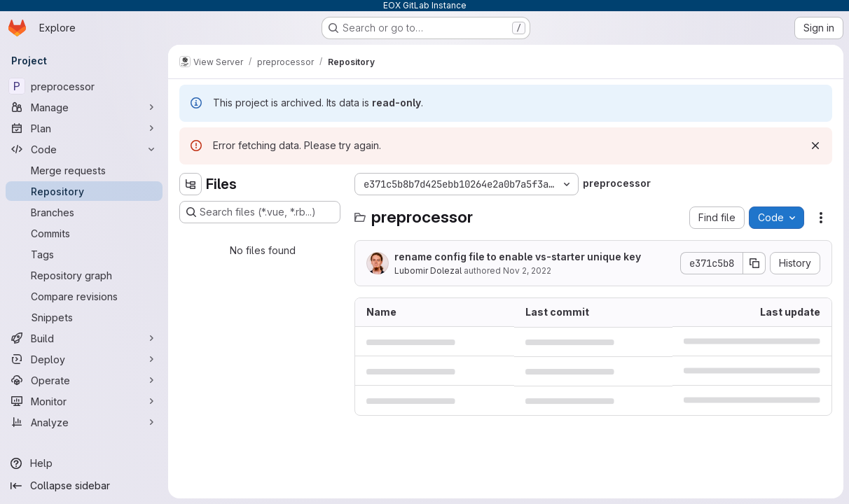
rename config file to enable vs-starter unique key (518, 257)
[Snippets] (84, 317)
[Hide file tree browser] (191, 184)
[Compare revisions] (84, 296)
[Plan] (84, 128)
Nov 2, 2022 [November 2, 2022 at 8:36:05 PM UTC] (527, 271)
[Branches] (84, 212)
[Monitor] (84, 401)
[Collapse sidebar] (84, 486)
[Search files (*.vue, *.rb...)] (260, 212)
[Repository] (84, 191)
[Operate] (84, 380)
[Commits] (84, 233)
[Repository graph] (84, 275)
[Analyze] (84, 422)
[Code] (84, 149)
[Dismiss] (815, 146)
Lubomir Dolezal (428, 271)
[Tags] (84, 254)
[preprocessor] (84, 86)
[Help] (84, 463)
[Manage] (84, 107)
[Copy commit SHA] (754, 263)
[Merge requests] (84, 170)
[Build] (84, 338)
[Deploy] (84, 359)
